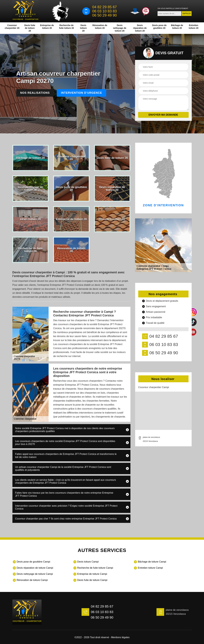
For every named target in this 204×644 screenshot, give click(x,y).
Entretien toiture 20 (194, 27)
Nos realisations (35, 93)
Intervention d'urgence (81, 93)
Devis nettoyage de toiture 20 (120, 28)
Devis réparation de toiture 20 (140, 28)
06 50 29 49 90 (105, 15)
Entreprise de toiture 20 (47, 27)
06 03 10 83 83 (105, 11)
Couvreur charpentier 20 (12, 27)
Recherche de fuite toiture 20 (67, 27)
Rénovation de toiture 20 (100, 27)
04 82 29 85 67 (105, 7)
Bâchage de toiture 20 (177, 27)
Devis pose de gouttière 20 (159, 27)
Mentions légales (120, 637)
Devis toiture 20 (83, 28)
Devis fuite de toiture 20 (30, 28)
